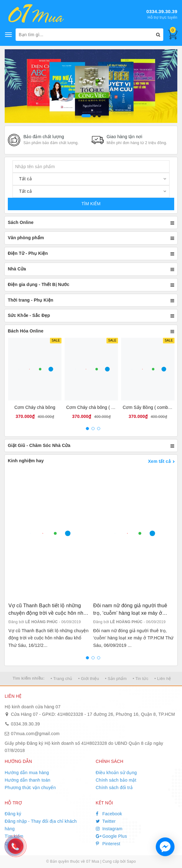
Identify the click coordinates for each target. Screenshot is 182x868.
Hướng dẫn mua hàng (27, 773)
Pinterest (108, 844)
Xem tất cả (159, 461)
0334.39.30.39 (162, 11)
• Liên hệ (163, 679)
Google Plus (111, 836)
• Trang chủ (61, 679)
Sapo (131, 861)
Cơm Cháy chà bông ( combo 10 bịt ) (103, 407)
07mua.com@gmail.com (35, 734)
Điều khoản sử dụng (116, 773)
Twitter (106, 821)
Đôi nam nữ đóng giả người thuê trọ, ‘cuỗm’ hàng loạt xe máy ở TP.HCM (130, 610)
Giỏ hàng (14, 844)
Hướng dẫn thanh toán (27, 780)
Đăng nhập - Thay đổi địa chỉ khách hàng (41, 825)
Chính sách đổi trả (114, 788)
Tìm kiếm (14, 836)
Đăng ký (13, 814)
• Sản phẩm (116, 679)
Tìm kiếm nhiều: (29, 678)
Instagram (109, 829)
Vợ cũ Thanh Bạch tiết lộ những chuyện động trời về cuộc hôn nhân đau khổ (49, 610)
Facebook (109, 814)
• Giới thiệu (89, 679)
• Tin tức (140, 679)
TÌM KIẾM (91, 204)
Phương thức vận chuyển (30, 788)
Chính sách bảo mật (116, 780)
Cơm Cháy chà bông (35, 407)
